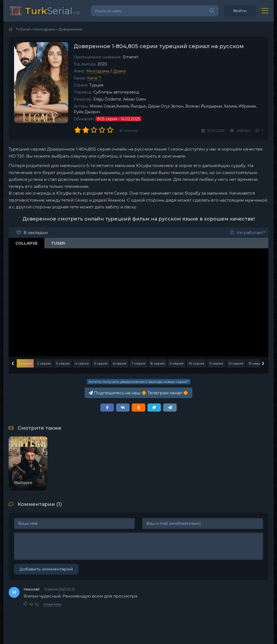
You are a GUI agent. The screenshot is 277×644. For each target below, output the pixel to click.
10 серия (196, 363)
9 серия (177, 363)
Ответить (52, 604)
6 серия (120, 363)
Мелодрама (98, 71)
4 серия (82, 363)
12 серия (236, 363)
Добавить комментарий (46, 569)
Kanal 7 (94, 78)
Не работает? (248, 233)
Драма (119, 71)
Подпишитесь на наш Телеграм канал (138, 393)
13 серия (256, 363)
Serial (52, 11)
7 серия (138, 363)
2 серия (44, 363)
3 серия (63, 363)
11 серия (216, 363)
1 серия (25, 363)
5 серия (101, 363)
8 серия (158, 363)
